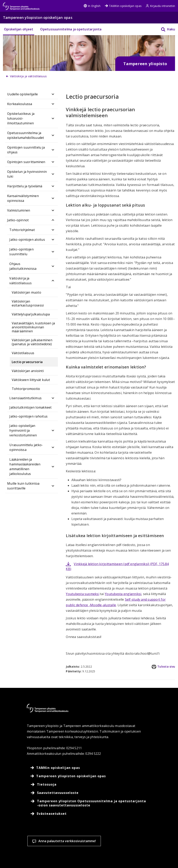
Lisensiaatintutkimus (25, 398)
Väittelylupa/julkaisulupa (31, 314)
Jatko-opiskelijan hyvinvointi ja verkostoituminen (23, 430)
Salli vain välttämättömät (123, 858)
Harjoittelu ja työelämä (25, 186)
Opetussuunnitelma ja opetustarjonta (71, 29)
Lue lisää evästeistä (29, 844)
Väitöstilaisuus (23, 353)
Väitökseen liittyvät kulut (31, 380)
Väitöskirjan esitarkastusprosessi (28, 303)
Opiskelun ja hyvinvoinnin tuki (27, 174)
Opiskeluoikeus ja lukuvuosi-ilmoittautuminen (21, 118)
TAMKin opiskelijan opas (123, 6)
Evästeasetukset (29, 858)
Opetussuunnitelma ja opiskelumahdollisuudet (26, 135)
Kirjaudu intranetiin (160, 6)
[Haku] (165, 29)
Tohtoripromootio (26, 389)
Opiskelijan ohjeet (19, 29)
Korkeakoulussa (20, 104)
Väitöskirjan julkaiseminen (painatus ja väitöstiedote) (32, 342)
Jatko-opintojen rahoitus (28, 416)
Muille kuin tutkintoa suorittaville (23, 486)
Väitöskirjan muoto (26, 292)
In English (92, 6)
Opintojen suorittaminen (26, 162)
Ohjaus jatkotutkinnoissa (23, 266)
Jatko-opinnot (18, 220)
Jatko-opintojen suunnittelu (21, 252)
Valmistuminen (19, 210)
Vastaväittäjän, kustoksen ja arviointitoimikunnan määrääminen (33, 327)
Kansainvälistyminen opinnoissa (23, 198)
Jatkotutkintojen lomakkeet (30, 407)
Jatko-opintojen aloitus (27, 240)
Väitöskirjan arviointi (28, 371)
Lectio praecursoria (27, 362)
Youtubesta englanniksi (123, 594)
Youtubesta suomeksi (83, 594)
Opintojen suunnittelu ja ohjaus (26, 150)
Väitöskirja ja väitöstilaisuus (20, 281)
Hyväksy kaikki (76, 858)
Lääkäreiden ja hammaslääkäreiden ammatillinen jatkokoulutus (25, 467)
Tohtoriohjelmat (22, 230)
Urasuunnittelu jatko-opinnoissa (26, 447)
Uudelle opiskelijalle (22, 94)
